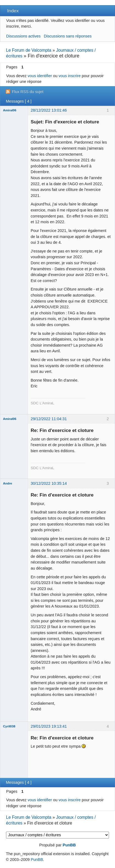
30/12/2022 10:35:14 (49, 483)
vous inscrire (70, 76)
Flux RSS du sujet (28, 92)
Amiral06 (10, 110)
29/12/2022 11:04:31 (49, 419)
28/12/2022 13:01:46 (49, 110)
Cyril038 (9, 726)
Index (13, 11)
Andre (8, 483)
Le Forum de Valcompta (29, 50)
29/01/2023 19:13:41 (49, 726)
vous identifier (40, 76)
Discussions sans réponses (68, 36)
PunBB (69, 845)
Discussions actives (24, 36)
